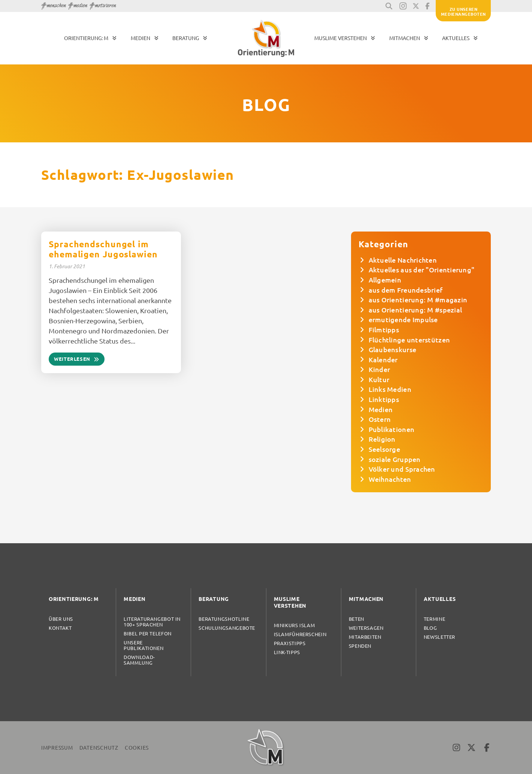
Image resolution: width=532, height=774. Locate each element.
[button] (389, 6)
